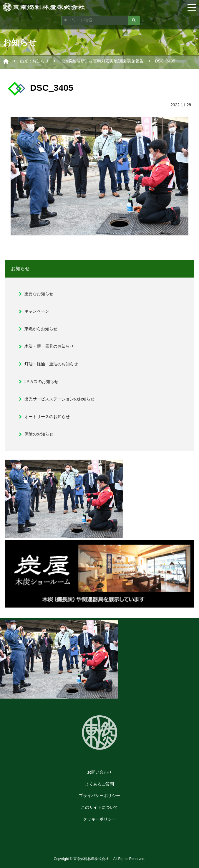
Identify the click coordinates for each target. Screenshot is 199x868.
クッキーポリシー (99, 819)
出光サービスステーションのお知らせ (59, 399)
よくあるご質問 (99, 784)
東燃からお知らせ (41, 329)
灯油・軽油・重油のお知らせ (51, 364)
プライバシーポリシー (99, 796)
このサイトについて (99, 807)
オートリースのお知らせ (47, 417)
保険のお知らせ (39, 434)
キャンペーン (37, 311)
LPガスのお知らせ (41, 382)
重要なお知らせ (39, 294)
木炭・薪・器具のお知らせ (49, 346)
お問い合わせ (99, 772)
